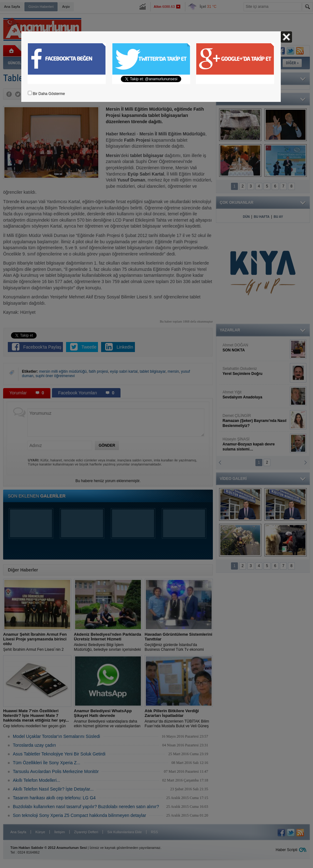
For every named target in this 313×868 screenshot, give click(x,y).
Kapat (286, 37)
